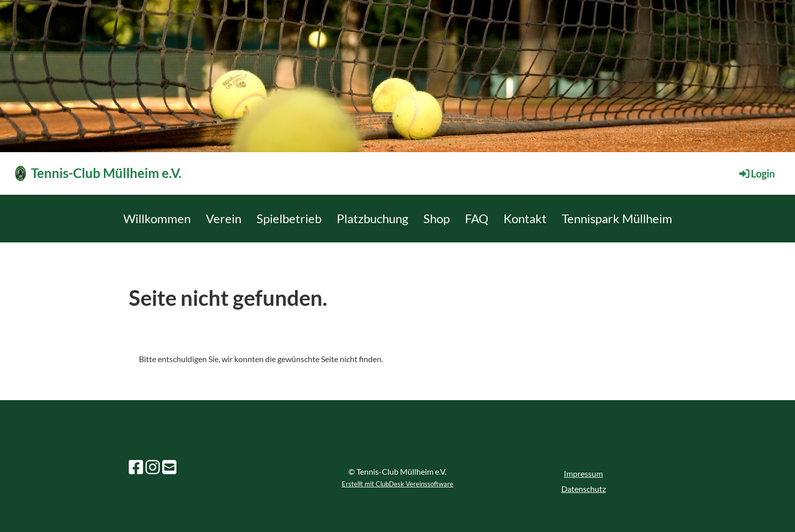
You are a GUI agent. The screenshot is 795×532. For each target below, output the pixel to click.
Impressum (583, 473)
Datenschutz (584, 489)
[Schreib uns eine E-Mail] (169, 467)
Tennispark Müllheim (617, 218)
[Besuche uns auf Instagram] (153, 467)
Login (756, 173)
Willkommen (157, 218)
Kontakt (525, 218)
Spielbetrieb (289, 218)
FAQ (477, 218)
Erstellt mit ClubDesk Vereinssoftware (397, 484)
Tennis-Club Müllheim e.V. (106, 173)
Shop (437, 218)
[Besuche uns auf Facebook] (136, 467)
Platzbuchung (372, 218)
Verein (224, 218)
